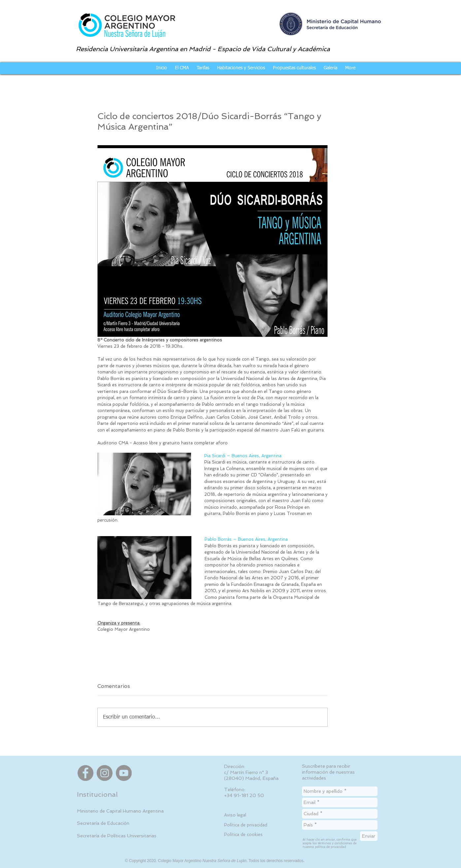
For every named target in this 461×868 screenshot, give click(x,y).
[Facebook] (85, 773)
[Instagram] (105, 773)
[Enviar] (369, 836)
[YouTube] (124, 773)
